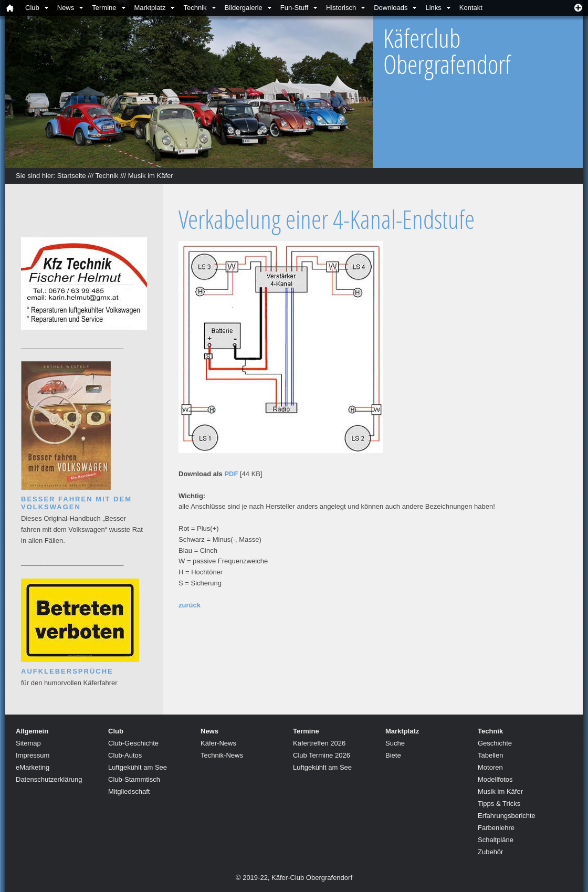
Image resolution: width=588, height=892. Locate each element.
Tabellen (490, 755)
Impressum (33, 755)
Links (433, 8)
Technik (195, 8)
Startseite (72, 176)
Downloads (391, 8)
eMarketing (33, 767)
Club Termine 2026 (322, 755)
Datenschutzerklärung (49, 779)
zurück (190, 605)
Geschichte (495, 743)
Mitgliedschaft (129, 791)
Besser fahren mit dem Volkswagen (76, 503)
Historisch (341, 8)
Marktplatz (150, 8)
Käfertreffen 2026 (319, 743)
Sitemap (28, 743)
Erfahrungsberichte (507, 816)
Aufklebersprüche (67, 671)
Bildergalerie (244, 8)
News (66, 8)
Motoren (490, 767)
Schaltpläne (496, 840)
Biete (393, 755)
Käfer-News (218, 743)
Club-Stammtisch (134, 779)
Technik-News (222, 755)
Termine (104, 8)
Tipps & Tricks (499, 804)
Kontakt (471, 8)
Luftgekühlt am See (138, 767)
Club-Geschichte (133, 743)
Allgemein (32, 731)
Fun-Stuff (294, 8)
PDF (231, 474)
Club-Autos (125, 755)
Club (32, 8)
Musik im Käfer (151, 176)
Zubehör (490, 852)
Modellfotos (495, 779)
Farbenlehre (496, 828)
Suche (395, 743)
